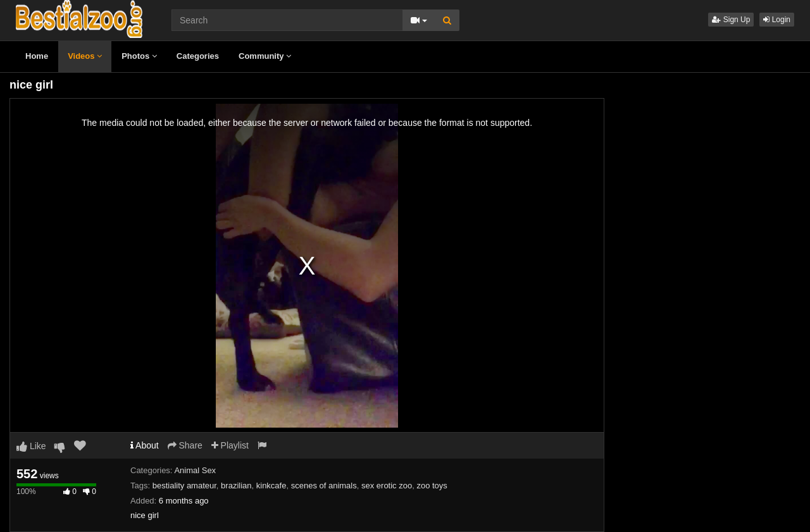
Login (777, 20)
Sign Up (731, 20)
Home (37, 56)
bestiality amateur (184, 486)
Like (31, 446)
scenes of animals (324, 486)
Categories (198, 56)
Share (185, 445)
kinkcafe (271, 486)
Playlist (230, 445)
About (145, 445)
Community (265, 56)
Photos (139, 56)
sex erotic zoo (387, 486)
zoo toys (432, 486)
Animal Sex (195, 470)
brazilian (236, 486)
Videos (85, 56)
